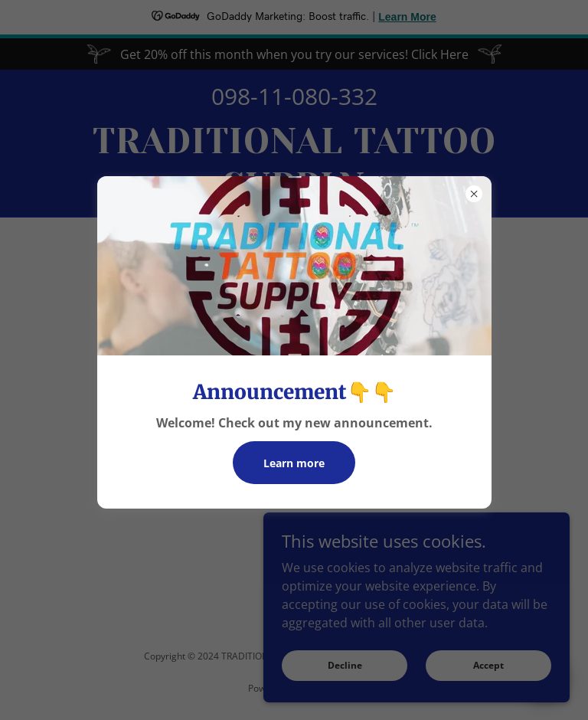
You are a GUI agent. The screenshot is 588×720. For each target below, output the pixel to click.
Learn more (294, 463)
